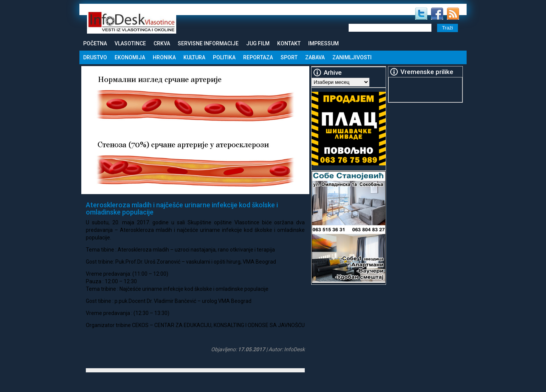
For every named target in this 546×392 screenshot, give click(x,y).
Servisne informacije (208, 43)
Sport (289, 57)
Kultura (194, 57)
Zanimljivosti (352, 57)
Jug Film (258, 43)
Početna (95, 43)
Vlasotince (130, 43)
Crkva (162, 43)
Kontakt (289, 43)
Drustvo (95, 57)
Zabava (315, 57)
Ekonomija (130, 57)
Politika (224, 57)
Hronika (164, 57)
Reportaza (258, 57)
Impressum (323, 43)
